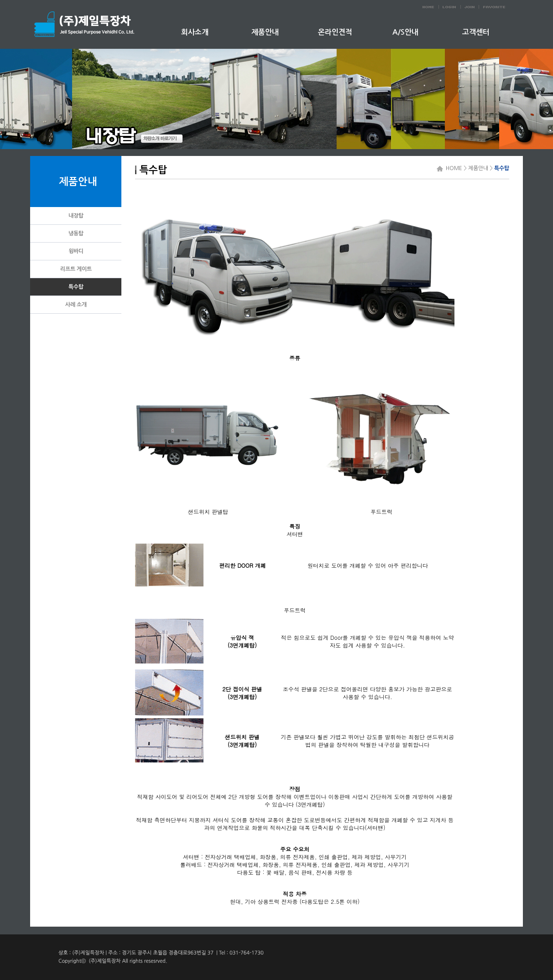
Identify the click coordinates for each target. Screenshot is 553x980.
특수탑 (502, 168)
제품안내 (265, 32)
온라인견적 (335, 32)
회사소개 (195, 32)
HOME (453, 168)
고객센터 (476, 32)
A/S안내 (405, 32)
